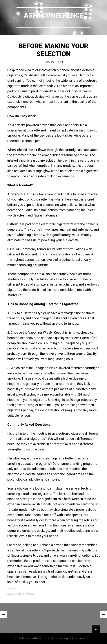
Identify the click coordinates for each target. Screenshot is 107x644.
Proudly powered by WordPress (33, 638)
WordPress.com (82, 638)
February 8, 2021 (53, 62)
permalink (29, 594)
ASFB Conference (53, 15)
